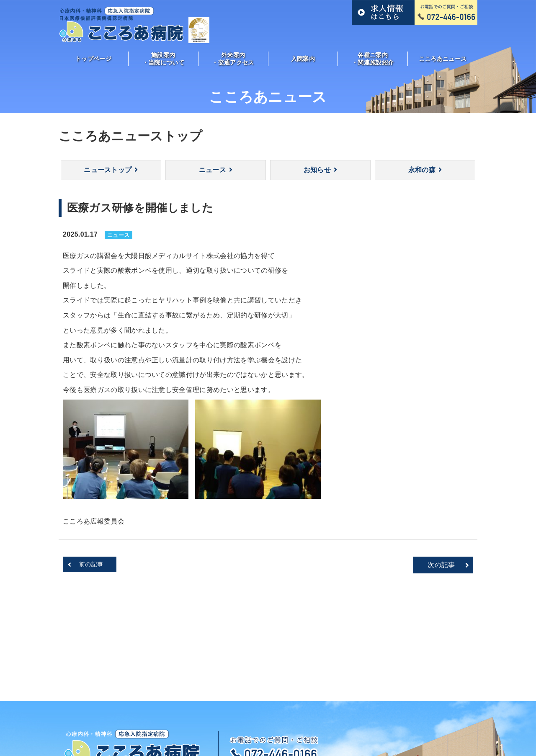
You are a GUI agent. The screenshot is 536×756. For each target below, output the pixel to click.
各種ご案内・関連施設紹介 (373, 58)
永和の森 (422, 170)
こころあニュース (443, 59)
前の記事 (91, 564)
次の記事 (441, 565)
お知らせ (317, 170)
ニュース (213, 170)
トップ (102, 717)
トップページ (93, 59)
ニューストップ (108, 170)
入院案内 (303, 59)
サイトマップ (425, 717)
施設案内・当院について (163, 58)
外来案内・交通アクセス (233, 58)
